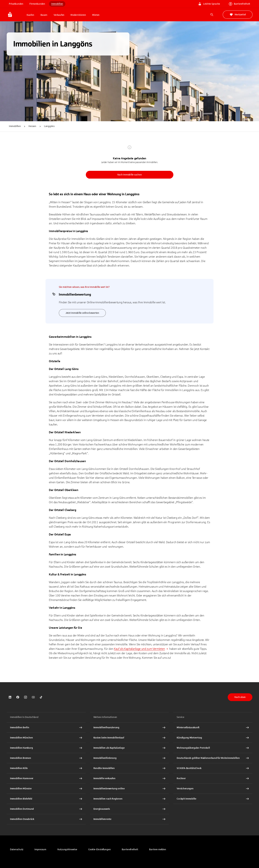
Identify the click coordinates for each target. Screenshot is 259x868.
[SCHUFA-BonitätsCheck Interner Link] (213, 768)
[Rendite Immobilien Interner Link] (130, 768)
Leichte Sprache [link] (209, 4)
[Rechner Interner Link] (213, 778)
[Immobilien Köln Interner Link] (46, 768)
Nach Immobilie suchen (130, 175)
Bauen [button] (44, 15)
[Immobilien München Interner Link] (46, 738)
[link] (10, 697)
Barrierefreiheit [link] (239, 4)
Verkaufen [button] (59, 15)
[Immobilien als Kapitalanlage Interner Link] (130, 748)
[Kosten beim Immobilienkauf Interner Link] (130, 738)
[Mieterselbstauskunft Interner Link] (213, 728)
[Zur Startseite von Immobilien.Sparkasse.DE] (16, 15)
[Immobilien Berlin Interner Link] (46, 728)
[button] (100, 849)
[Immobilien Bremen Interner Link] (46, 758)
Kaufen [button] (30, 15)
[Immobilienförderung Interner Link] (130, 758)
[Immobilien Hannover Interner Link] (46, 778)
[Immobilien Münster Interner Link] (46, 789)
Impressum (40, 849)
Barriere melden (158, 849)
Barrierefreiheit (130, 849)
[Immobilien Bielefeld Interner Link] (46, 799)
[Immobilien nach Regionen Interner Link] (130, 799)
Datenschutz (17, 849)
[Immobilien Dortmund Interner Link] (46, 809)
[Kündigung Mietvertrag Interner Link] (213, 738)
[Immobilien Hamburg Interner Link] (46, 748)
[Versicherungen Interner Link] (213, 789)
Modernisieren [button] (78, 15)
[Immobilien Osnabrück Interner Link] (46, 819)
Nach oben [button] (240, 697)
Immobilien (57, 4)
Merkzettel (238, 15)
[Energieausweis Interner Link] (130, 809)
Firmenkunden (37, 4)
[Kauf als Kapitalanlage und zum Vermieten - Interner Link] (141, 649)
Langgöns (49, 126)
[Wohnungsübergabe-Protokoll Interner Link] (213, 748)
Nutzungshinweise (67, 849)
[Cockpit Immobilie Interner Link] (213, 799)
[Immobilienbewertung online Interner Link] (130, 789)
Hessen (32, 126)
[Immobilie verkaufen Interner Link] (130, 778)
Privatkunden (16, 4)
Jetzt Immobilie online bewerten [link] (82, 313)
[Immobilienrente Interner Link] (130, 819)
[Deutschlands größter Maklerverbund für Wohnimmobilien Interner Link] (213, 758)
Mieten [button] (96, 15)
